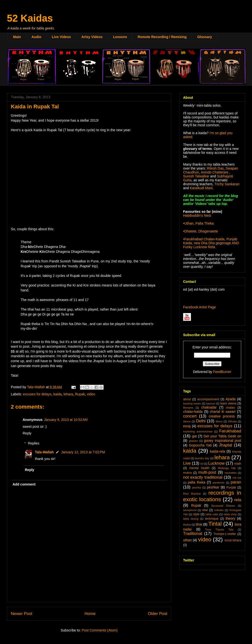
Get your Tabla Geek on (222, 436)
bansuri (211, 403)
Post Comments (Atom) (100, 630)
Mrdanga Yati (227, 468)
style (196, 514)
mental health (199, 468)
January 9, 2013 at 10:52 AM (66, 420)
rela (238, 500)
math (238, 464)
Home (90, 614)
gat (194, 436)
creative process (222, 416)
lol (202, 464)
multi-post (207, 472)
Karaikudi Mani (201, 188)
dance (187, 421)
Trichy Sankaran (227, 184)
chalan (230, 408)
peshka (197, 487)
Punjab (231, 487)
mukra (187, 473)
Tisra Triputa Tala (219, 530)
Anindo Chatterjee (215, 172)
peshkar (213, 487)
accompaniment (208, 399)
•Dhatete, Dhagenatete (201, 231)
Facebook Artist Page (199, 307)
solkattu (219, 510)
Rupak (80, 394)
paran (236, 482)
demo (219, 421)
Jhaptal (225, 445)
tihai (199, 524)
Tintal (215, 524)
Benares (188, 408)
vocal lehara (233, 540)
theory (230, 518)
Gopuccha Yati (200, 445)
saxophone (190, 510)
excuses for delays (37, 394)
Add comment (24, 484)
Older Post (158, 614)
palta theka (197, 482)
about (187, 399)
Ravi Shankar (192, 494)
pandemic (219, 483)
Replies (34, 443)
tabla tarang (191, 519)
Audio (36, 37)
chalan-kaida (193, 412)
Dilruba (232, 421)
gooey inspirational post (223, 441)
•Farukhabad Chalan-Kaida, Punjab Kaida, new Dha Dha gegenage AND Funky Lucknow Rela (211, 243)
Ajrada (231, 399)
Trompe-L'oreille (225, 534)
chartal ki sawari (223, 412)
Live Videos (62, 37)
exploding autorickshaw (198, 431)
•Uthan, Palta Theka (198, 223)
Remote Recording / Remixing (162, 37)
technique (212, 519)
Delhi (201, 421)
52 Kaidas (30, 18)
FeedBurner (222, 372)
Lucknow (216, 463)
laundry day (202, 458)
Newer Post (22, 614)
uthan (187, 540)
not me (237, 478)
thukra (187, 525)
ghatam (193, 441)
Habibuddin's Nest (197, 215)
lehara (68, 394)
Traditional (193, 534)
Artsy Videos (92, 37)
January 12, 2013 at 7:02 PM (83, 452)
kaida (57, 394)
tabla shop (230, 514)
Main (17, 37)
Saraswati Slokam (223, 506)
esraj (187, 426)
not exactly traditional (203, 477)
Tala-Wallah (44, 452)
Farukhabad (230, 431)
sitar (205, 510)
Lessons (120, 37)
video (91, 394)
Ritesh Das (215, 168)
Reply (27, 433)
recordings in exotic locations (212, 496)
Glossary (205, 37)
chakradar (209, 407)
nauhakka (231, 473)
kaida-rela (217, 451)
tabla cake (212, 514)
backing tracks (192, 403)
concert (190, 416)
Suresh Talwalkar (196, 176)
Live (187, 463)
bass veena (228, 403)
